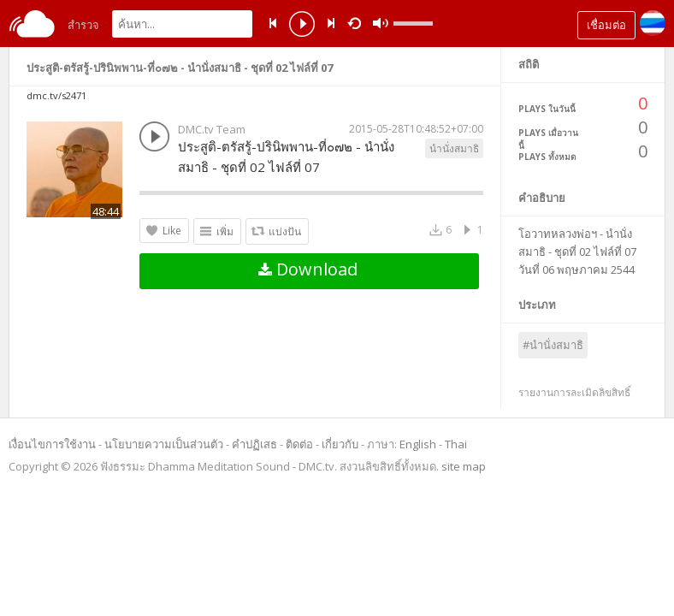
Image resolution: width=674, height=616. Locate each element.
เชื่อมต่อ (606, 25)
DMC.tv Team (212, 129)
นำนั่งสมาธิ (454, 148)
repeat (357, 22)
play (302, 26)
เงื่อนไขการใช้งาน (52, 444)
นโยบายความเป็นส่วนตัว (164, 444)
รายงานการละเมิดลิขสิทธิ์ (574, 392)
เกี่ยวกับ (340, 444)
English (418, 444)
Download (308, 269)
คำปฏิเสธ (254, 444)
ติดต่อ (299, 444)
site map (464, 466)
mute (381, 24)
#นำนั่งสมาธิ (553, 345)
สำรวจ (83, 25)
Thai (456, 444)
